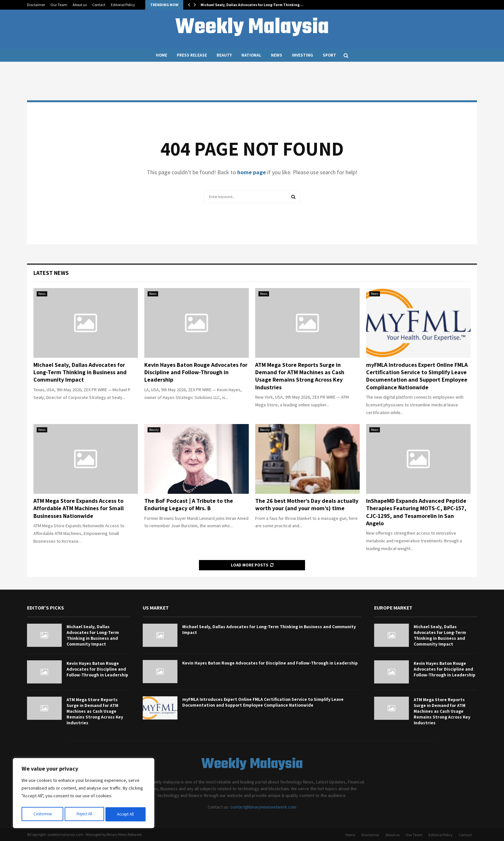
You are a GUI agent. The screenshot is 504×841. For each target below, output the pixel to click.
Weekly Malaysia (252, 28)
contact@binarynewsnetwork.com (263, 807)
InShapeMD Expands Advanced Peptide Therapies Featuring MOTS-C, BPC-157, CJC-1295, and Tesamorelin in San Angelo (416, 512)
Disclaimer (36, 5)
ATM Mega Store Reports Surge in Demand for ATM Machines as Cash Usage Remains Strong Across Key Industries (300, 376)
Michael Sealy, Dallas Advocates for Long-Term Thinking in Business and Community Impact (80, 372)
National (251, 55)
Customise (42, 814)
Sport (329, 55)
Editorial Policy (123, 5)
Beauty (224, 55)
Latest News (51, 273)
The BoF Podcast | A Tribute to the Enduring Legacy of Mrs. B (189, 504)
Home (162, 55)
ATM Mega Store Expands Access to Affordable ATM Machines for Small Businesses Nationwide (79, 508)
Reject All (84, 814)
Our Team (59, 5)
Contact (99, 5)
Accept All (126, 814)
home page (252, 172)
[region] (84, 794)
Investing (302, 55)
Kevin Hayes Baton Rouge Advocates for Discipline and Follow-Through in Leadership (196, 372)
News (277, 55)
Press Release (192, 55)
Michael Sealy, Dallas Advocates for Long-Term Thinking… (252, 5)
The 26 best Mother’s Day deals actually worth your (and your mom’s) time (307, 504)
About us (80, 5)
